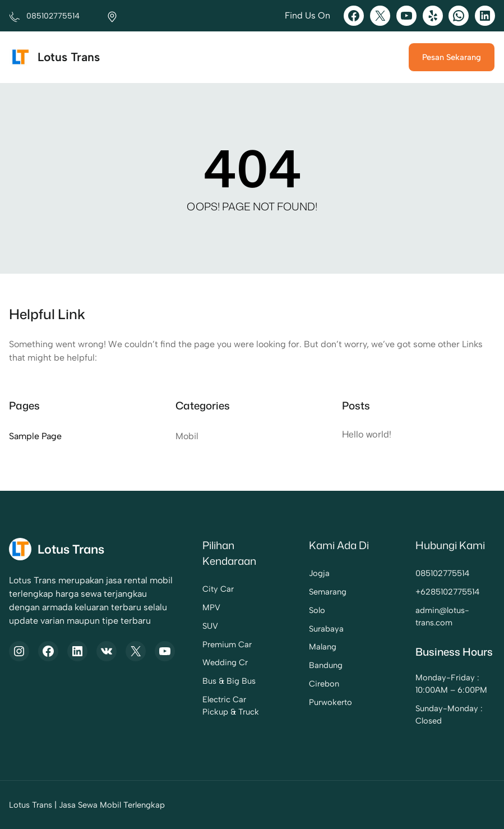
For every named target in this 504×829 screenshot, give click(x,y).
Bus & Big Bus (208, 681)
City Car (197, 589)
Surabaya (312, 629)
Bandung (312, 665)
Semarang (314, 592)
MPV (191, 607)
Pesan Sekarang (452, 57)
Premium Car (206, 644)
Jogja (305, 573)
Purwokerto (316, 702)
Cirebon (310, 684)
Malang (309, 647)
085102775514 (436, 573)
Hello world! (367, 434)
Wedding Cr (204, 662)
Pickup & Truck (210, 712)
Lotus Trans (69, 57)
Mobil (187, 436)
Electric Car (204, 699)
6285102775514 (444, 592)
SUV (189, 626)
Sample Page (35, 436)
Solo (303, 610)
